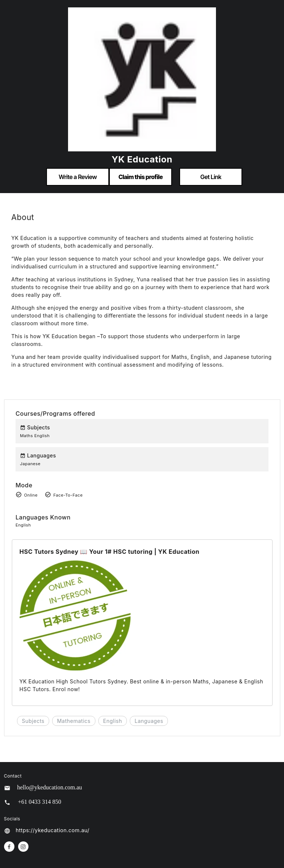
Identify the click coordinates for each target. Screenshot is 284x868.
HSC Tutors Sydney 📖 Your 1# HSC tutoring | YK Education (110, 552)
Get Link (211, 177)
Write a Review (77, 177)
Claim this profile (141, 177)
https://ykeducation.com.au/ (53, 830)
